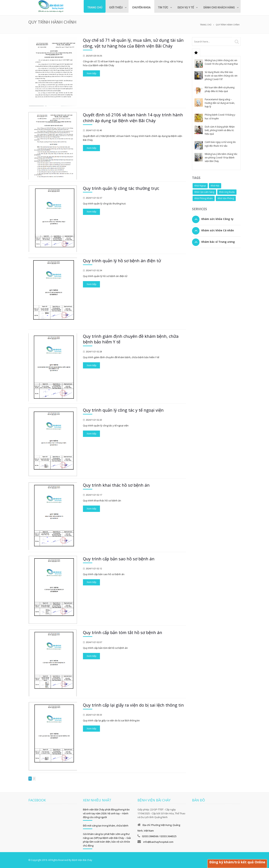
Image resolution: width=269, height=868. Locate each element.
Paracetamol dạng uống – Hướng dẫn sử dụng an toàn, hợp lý (220, 103)
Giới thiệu (113, 8)
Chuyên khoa (139, 8)
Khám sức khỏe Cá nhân (218, 230)
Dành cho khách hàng (218, 8)
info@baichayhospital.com (158, 842)
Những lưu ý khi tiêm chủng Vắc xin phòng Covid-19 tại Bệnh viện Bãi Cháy (221, 157)
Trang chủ (91, 8)
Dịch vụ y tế (184, 8)
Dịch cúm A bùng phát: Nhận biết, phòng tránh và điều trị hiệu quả (220, 130)
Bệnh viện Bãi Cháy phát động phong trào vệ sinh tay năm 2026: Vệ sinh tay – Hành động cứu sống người (106, 813)
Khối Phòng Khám (204, 198)
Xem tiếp (92, 73)
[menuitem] (139, 6)
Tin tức (161, 8)
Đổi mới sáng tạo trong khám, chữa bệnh (106, 825)
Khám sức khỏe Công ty (217, 219)
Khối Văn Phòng (226, 198)
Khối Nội (215, 185)
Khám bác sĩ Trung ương (218, 242)
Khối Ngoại (200, 185)
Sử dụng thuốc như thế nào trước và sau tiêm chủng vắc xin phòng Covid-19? (221, 75)
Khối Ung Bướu (227, 192)
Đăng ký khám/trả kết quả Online (237, 862)
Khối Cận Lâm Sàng (204, 192)
